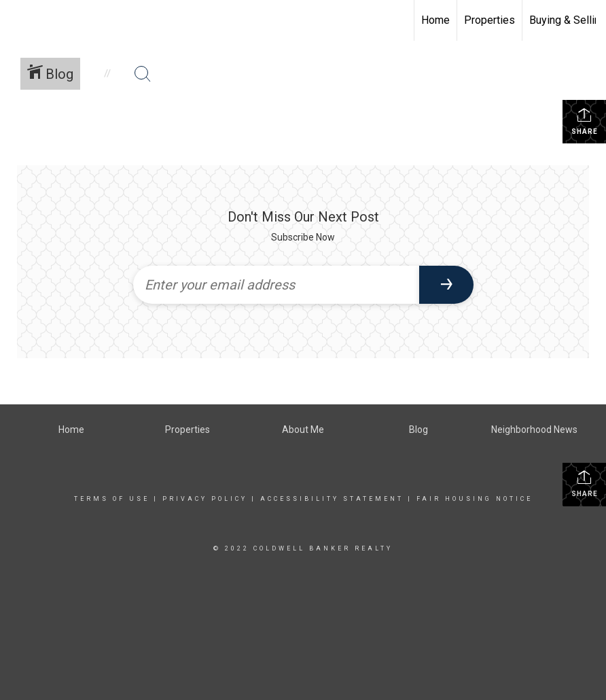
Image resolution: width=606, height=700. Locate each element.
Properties (489, 20)
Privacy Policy (205, 499)
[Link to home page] (17, 20)
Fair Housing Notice (475, 499)
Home (435, 20)
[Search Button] (143, 74)
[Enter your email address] (276, 285)
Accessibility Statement (332, 499)
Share (585, 121)
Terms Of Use (112, 499)
